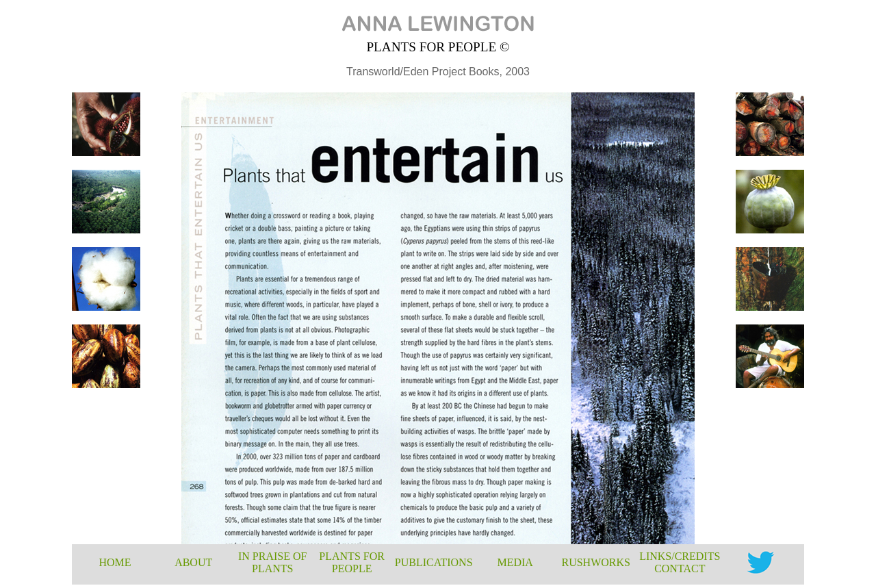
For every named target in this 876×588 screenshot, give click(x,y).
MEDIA (515, 562)
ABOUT (193, 562)
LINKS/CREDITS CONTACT (680, 562)
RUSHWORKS (595, 562)
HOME (115, 562)
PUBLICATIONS (434, 562)
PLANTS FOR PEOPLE (352, 562)
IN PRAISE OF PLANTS (272, 562)
